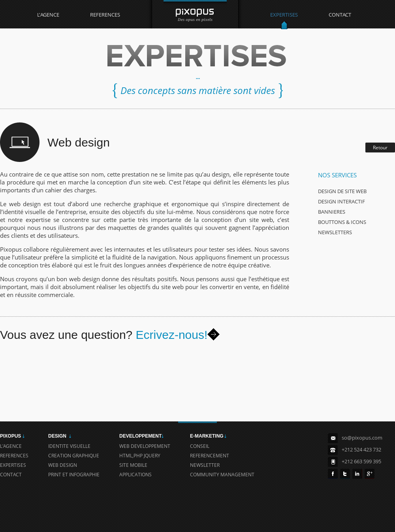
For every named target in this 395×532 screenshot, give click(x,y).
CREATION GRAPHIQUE (74, 456)
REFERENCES (105, 15)
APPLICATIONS (135, 475)
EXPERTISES (284, 15)
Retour (380, 148)
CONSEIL (200, 446)
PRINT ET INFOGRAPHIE (74, 475)
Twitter (345, 474)
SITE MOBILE (133, 465)
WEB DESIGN (63, 465)
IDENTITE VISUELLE (69, 446)
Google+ (370, 474)
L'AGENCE (48, 15)
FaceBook (333, 474)
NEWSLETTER (205, 465)
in (357, 474)
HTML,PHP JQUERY (140, 456)
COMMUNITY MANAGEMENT (222, 475)
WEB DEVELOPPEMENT (145, 446)
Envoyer (213, 334)
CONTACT (340, 15)
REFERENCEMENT (210, 456)
